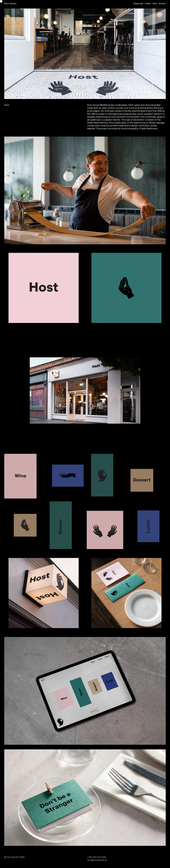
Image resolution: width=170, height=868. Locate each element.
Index (147, 4)
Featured (138, 4)
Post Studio (10, 4)
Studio (162, 4)
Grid (154, 4)
